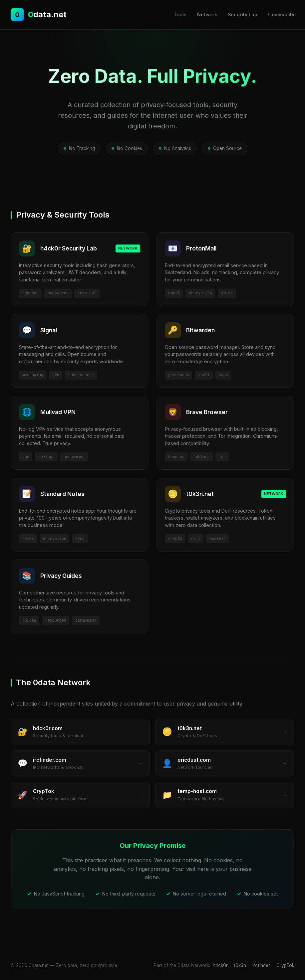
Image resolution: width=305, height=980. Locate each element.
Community (281, 14)
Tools (180, 14)
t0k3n (240, 965)
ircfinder (261, 965)
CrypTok (285, 965)
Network (207, 14)
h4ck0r (220, 965)
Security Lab (243, 14)
